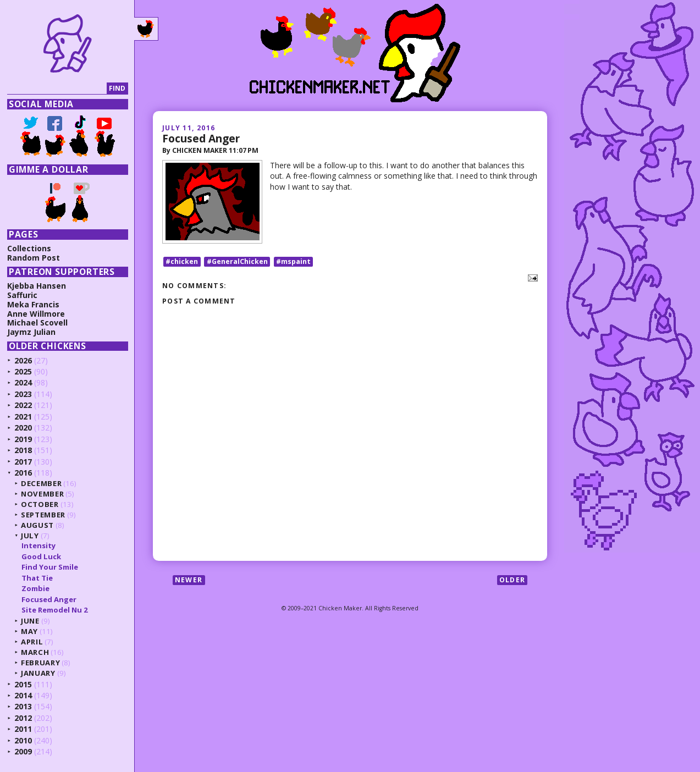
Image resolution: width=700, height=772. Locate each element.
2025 (23, 371)
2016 (23, 473)
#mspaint (293, 261)
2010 (23, 740)
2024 (23, 382)
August (37, 525)
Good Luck (41, 556)
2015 (23, 684)
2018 (23, 450)
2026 (23, 360)
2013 (23, 706)
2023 (23, 394)
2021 (23, 417)
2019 (23, 439)
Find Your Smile (50, 567)
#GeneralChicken (237, 261)
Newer (189, 580)
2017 (23, 462)
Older (512, 580)
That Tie (37, 578)
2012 (23, 718)
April (32, 642)
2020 (23, 428)
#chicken (182, 261)
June (30, 621)
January (38, 673)
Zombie (35, 588)
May (29, 631)
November (42, 494)
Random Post (34, 258)
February (40, 663)
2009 (23, 751)
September (43, 515)
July (30, 536)
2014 (23, 695)
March (35, 652)
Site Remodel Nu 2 (55, 610)
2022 (23, 405)
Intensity (38, 545)
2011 (23, 729)
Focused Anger (201, 138)
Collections (29, 248)
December (41, 483)
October (40, 504)
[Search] (57, 89)
